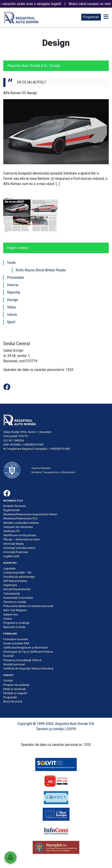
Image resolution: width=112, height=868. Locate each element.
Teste (11, 263)
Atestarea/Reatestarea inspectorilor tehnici (30, 514)
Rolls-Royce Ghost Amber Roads (41, 270)
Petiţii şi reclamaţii (14, 689)
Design (12, 300)
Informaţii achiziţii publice (19, 548)
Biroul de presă (13, 701)
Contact (8, 680)
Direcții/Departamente (17, 589)
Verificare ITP (11, 531)
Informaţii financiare (16, 552)
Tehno (12, 307)
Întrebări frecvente (15, 506)
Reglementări (12, 510)
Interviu (13, 285)
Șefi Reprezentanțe (15, 581)
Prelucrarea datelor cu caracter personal (28, 606)
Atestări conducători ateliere (21, 523)
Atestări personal (14, 664)
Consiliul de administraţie (19, 577)
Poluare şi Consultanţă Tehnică (22, 660)
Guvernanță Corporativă (18, 598)
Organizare (10, 585)
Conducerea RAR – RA (17, 573)
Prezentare (15, 278)
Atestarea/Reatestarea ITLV (20, 518)
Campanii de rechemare (18, 527)
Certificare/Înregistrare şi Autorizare (25, 648)
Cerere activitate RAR (16, 643)
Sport (11, 322)
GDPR (71, 729)
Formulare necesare (16, 639)
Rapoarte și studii (14, 627)
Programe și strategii (16, 623)
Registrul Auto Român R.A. (27, 66)
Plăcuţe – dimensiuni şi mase (21, 539)
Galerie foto (11, 615)
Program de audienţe (16, 685)
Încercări (9, 656)
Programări (91, 17)
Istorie (12, 315)
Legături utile (11, 556)
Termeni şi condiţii (15, 602)
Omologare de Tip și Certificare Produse (28, 652)
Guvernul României (41, 468)
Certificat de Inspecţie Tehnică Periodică (28, 668)
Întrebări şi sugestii (15, 693)
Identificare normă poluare (20, 535)
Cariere (8, 619)
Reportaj (13, 292)
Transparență (12, 594)
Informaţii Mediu (14, 544)
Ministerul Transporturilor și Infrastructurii (53, 472)
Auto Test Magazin (15, 610)
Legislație (9, 568)
